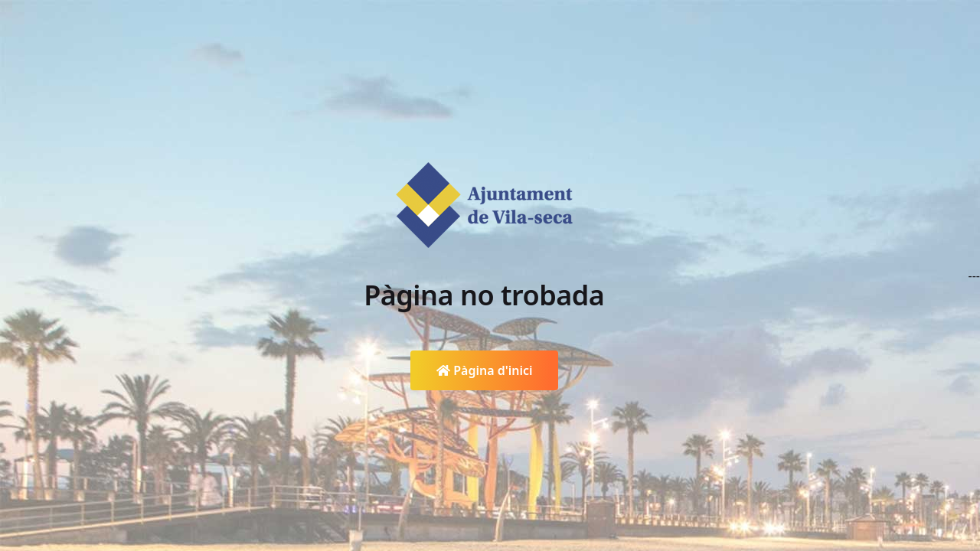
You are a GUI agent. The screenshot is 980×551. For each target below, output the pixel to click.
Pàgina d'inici (484, 370)
